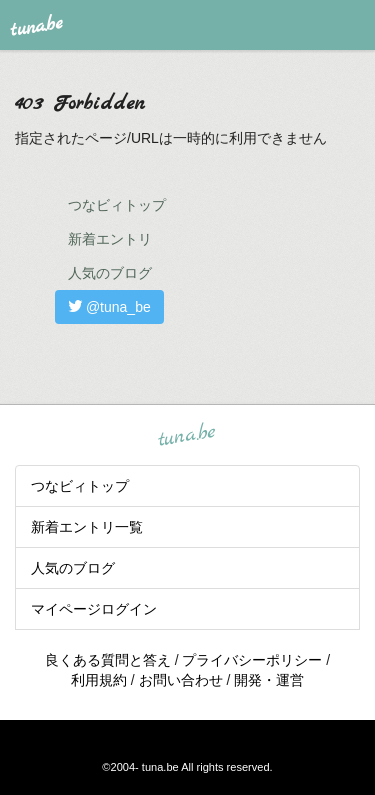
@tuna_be (109, 307)
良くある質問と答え (108, 660)
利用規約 (99, 680)
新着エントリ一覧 (87, 527)
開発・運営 (269, 680)
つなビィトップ (117, 205)
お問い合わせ (181, 680)
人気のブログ (110, 273)
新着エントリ (110, 239)
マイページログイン (94, 609)
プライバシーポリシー (252, 660)
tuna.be (187, 435)
